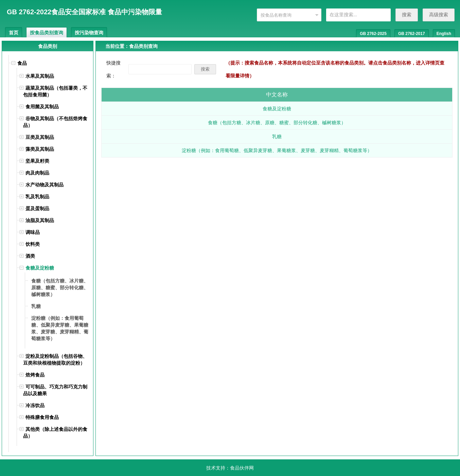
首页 (14, 33)
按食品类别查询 (47, 33)
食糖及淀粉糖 (277, 109)
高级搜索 (439, 15)
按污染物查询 (89, 33)
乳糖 (277, 136)
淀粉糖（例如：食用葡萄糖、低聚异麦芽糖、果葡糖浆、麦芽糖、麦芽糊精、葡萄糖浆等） (277, 150)
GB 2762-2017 (412, 34)
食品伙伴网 (242, 468)
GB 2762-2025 (373, 34)
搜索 (407, 15)
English (444, 34)
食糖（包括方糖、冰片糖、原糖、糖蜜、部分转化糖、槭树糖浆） (277, 123)
